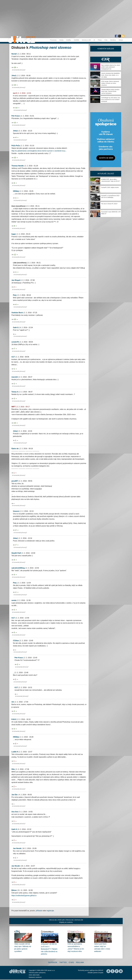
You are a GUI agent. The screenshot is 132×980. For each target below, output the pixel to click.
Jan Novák (17, 848)
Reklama (80, 962)
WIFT (13, 407)
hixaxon (16, 511)
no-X (15, 93)
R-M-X (14, 719)
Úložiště (76, 40)
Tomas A (15, 392)
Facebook (53, 962)
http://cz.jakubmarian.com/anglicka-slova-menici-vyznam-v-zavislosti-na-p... (39, 151)
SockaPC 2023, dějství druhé (110, 187)
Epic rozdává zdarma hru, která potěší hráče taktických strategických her (111, 67)
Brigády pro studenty (66, 922)
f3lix (13, 769)
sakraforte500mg (18, 568)
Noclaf (14, 54)
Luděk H (15, 752)
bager (14, 234)
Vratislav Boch (17, 313)
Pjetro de (15, 449)
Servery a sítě (86, 40)
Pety (15, 295)
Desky (61, 40)
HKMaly (16, 191)
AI (94, 40)
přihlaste (39, 911)
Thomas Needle (18, 166)
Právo (100, 40)
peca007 (15, 481)
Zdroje (121, 40)
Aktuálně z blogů (106, 174)
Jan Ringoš (16, 280)
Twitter (63, 962)
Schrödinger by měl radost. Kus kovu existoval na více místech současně (111, 100)
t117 (13, 357)
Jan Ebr (14, 795)
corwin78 (15, 342)
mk (13, 702)
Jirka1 (14, 76)
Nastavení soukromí (35, 977)
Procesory (53, 40)
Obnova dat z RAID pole (57, 920)
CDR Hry (106, 59)
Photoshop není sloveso (50, 47)
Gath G (16, 328)
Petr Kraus (16, 116)
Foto (106, 40)
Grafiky (69, 40)
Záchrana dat (79, 920)
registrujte (50, 911)
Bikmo (14, 890)
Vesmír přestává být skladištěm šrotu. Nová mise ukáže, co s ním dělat (111, 75)
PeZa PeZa (16, 146)
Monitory (113, 40)
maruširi (15, 377)
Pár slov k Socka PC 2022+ (109, 204)
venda (14, 600)
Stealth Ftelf (16, 553)
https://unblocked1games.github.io (24, 896)
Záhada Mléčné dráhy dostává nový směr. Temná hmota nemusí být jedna (110, 91)
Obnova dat (70, 920)
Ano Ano (15, 812)
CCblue (16, 641)
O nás (71, 962)
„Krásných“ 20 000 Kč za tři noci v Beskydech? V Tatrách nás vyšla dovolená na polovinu (49, 949)
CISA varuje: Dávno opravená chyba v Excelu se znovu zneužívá (110, 83)
